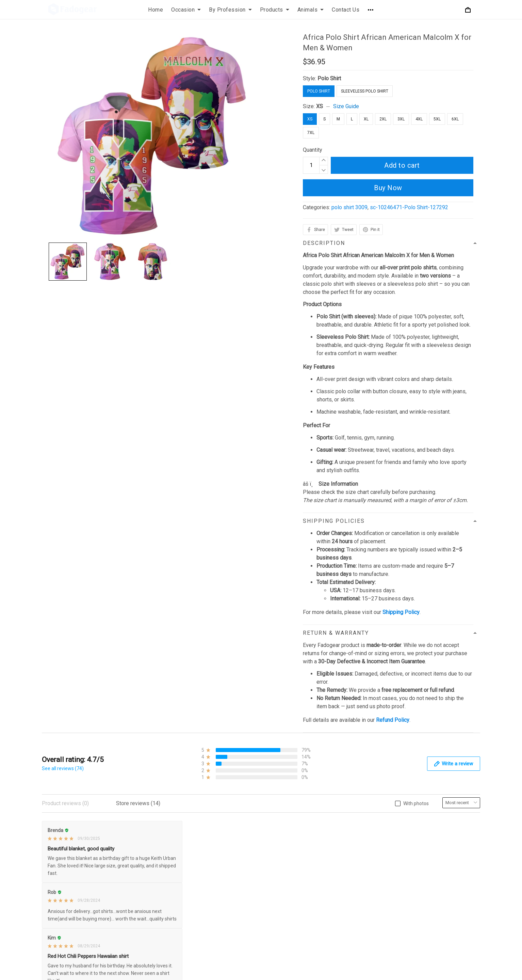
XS (320, 106)
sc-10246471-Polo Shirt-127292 (409, 207)
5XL (437, 119)
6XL (455, 119)
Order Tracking (358, 873)
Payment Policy (210, 873)
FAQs (348, 850)
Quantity (313, 150)
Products (275, 10)
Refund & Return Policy (219, 838)
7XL (311, 133)
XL (366, 119)
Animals (311, 10)
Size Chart (354, 861)
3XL (401, 119)
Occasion (186, 10)
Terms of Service (212, 850)
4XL (419, 119)
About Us (352, 827)
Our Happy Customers (368, 885)
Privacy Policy (209, 827)
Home (156, 10)
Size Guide (346, 106)
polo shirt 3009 (349, 207)
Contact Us (346, 10)
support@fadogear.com (88, 827)
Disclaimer (204, 885)
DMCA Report (373, 971)
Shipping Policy (210, 861)
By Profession (230, 10)
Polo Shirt (329, 78)
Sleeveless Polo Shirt (365, 91)
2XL (383, 119)
